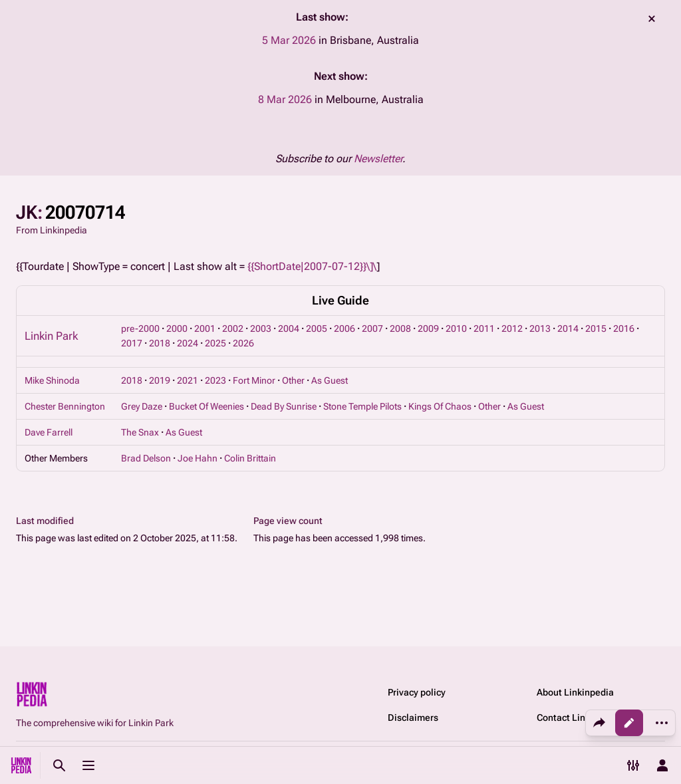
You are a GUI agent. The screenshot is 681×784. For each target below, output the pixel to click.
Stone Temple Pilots (362, 406)
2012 (512, 328)
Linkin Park (51, 336)
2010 (456, 328)
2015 (596, 328)
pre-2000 (140, 328)
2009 (428, 328)
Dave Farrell (49, 432)
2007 (372, 328)
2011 (484, 328)
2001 (205, 328)
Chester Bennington (65, 406)
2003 (261, 328)
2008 (400, 328)
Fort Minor (254, 380)
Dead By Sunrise (284, 406)
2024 (188, 343)
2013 (540, 328)
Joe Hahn (198, 458)
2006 (344, 328)
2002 (233, 328)
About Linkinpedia (575, 692)
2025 (215, 343)
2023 (215, 380)
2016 (624, 328)
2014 (568, 328)
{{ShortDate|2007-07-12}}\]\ (312, 266)
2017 (132, 343)
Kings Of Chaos (440, 406)
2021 (188, 380)
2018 (160, 343)
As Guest (330, 380)
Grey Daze (142, 406)
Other (293, 380)
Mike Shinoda (52, 380)
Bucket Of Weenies (206, 406)
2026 (243, 343)
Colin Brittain (250, 458)
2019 (160, 380)
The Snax (140, 432)
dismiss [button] (652, 19)
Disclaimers (413, 718)
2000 (177, 328)
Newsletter (378, 159)
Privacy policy (417, 692)
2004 (289, 328)
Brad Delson (146, 458)
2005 (317, 328)
